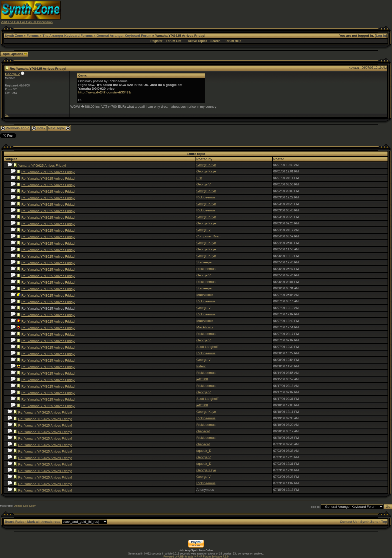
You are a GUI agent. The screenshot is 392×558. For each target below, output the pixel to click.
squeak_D (204, 451)
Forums (33, 36)
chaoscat (203, 431)
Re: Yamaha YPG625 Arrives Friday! (48, 172)
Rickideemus (206, 197)
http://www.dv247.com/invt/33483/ (105, 92)
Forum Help (233, 41)
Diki (25, 506)
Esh (199, 178)
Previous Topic (15, 128)
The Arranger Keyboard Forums (68, 36)
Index (39, 128)
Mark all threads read (44, 522)
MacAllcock (205, 295)
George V (12, 74)
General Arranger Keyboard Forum (124, 36)
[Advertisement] (294, 12)
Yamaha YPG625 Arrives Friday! (42, 166)
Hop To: (316, 507)
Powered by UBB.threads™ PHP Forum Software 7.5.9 (196, 557)
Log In (381, 36)
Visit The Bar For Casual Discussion (27, 22)
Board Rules (15, 522)
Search (215, 41)
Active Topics (197, 41)
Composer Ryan (208, 236)
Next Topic (59, 128)
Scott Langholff (208, 347)
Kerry (32, 506)
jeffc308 (202, 379)
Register (156, 41)
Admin (18, 506)
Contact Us (348, 522)
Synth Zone (14, 36)
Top (7, 115)
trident (201, 366)
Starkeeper (205, 262)
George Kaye (206, 165)
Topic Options (14, 54)
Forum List (173, 41)
